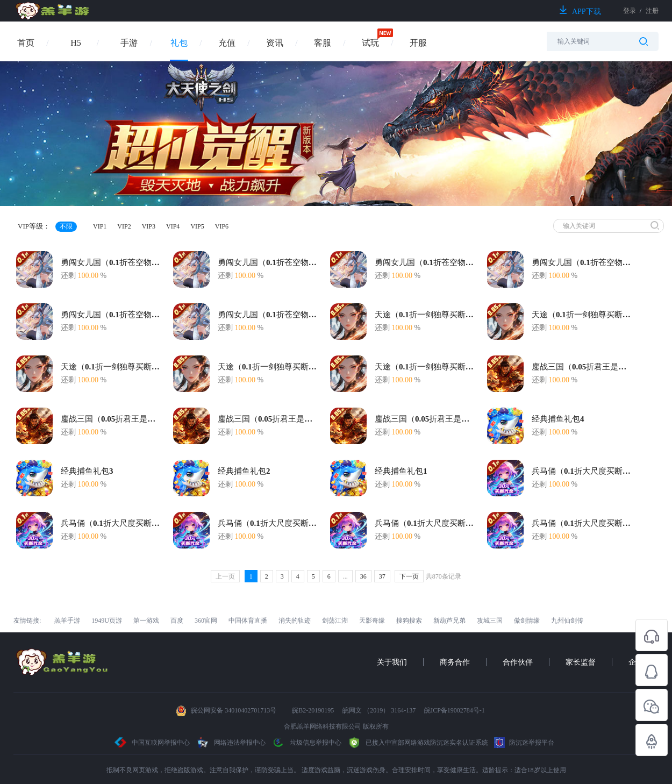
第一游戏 (146, 621)
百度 (177, 621)
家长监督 (581, 662)
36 (363, 576)
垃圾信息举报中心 (306, 743)
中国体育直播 (248, 621)
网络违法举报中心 (231, 743)
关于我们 (392, 662)
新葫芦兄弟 (449, 621)
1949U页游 (107, 621)
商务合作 (455, 662)
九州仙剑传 (567, 621)
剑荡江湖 (335, 621)
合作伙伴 (518, 662)
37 (382, 576)
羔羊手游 (67, 621)
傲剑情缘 (527, 621)
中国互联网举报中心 (152, 743)
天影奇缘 (372, 621)
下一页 (409, 576)
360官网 (206, 621)
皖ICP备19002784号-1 (455, 710)
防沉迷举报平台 (524, 743)
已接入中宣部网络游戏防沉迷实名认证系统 (418, 743)
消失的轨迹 (295, 621)
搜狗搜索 (409, 621)
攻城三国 (490, 621)
